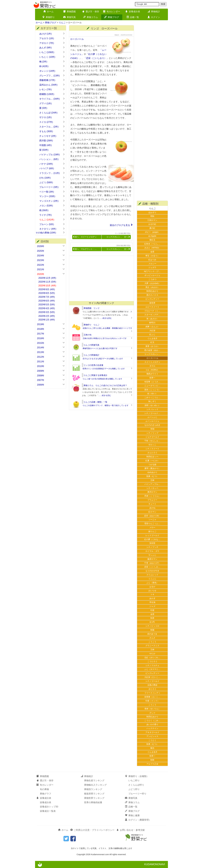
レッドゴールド (152, 535)
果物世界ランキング (94, 798)
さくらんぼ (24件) (52, 113)
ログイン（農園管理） (138, 820)
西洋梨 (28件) (52, 140)
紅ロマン (152, 512)
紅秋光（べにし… (152, 244)
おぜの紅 (152, 224)
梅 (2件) (52, 62)
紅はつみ (152, 260)
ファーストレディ (152, 693)
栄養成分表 (133, 12)
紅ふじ (152, 334)
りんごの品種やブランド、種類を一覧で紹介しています (106, 405)
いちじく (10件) (52, 57)
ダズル (152, 366)
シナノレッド (152, 409)
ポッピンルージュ (152, 275)
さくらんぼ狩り (136, 785)
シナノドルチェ (152, 665)
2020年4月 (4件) (47, 308)
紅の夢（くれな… (152, 539)
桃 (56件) (52, 210)
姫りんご (152, 531)
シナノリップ (152, 433)
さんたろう (152, 453)
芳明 (152, 429)
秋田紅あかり (152, 291)
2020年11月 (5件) (47, 282)
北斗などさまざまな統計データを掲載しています (103, 359)
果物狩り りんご (91, 325)
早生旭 (152, 602)
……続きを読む (105, 318)
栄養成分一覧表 (48, 811)
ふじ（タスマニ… (152, 669)
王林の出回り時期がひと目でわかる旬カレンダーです (105, 338)
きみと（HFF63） (152, 248)
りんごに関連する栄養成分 (95, 375)
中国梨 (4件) (52, 145)
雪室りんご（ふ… (152, 523)
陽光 (152, 748)
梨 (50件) (52, 150)
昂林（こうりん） (152, 496)
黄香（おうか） (152, 346)
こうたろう (152, 661)
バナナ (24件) (52, 164)
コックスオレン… (152, 354)
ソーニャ (152, 520)
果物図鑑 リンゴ (91, 308)
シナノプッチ (152, 547)
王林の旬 (87, 335)
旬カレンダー (112, 12)
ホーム (48, 12)
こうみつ (152, 279)
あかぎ (152, 598)
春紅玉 (152, 240)
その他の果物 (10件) (50, 233)
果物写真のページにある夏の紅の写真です (100, 348)
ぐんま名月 (152, 338)
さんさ (152, 638)
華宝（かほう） (152, 256)
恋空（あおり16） (152, 516)
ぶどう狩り (134, 789)
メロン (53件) (52, 206)
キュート (152, 504)
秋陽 (152, 630)
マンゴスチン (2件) (52, 201)
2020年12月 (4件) (47, 278)
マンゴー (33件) (52, 196)
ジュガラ (152, 267)
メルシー (152, 264)
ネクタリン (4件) (52, 229)
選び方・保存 (91, 12)
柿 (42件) (52, 66)
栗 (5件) (52, 108)
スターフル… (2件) (52, 127)
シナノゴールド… (152, 413)
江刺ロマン (152, 220)
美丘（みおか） (152, 287)
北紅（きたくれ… (152, 657)
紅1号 (152, 622)
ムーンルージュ (152, 421)
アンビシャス (152, 736)
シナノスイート (152, 449)
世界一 (152, 378)
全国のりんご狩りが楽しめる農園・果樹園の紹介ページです (107, 328)
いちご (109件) (52, 52)
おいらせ (152, 591)
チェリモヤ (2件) (52, 136)
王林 (152, 480)
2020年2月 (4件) (47, 316)
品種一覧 (133, 17)
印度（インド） (152, 701)
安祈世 (152, 543)
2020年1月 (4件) (47, 320)
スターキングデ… (152, 315)
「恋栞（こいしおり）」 (96, 58)
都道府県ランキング (94, 794)
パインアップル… (152, 484)
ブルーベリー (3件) (52, 187)
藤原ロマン (152, 559)
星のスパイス (152, 295)
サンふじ (152, 555)
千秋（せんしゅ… (152, 441)
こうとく (152, 740)
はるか (152, 587)
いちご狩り (134, 780)
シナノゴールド (152, 681)
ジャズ (152, 606)
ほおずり (152, 212)
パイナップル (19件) (52, 154)
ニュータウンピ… (152, 386)
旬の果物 (44, 789)
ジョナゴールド (152, 437)
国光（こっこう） (152, 390)
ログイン (154, 17)
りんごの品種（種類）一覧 (95, 402)
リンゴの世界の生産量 (93, 365)
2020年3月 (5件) (47, 312)
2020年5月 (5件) (47, 305)
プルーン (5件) (52, 224)
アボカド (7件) (52, 43)
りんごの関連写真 (91, 345)
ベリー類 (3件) (52, 192)
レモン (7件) (52, 89)
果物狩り (48, 17)
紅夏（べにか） (152, 461)
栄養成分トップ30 (49, 807)
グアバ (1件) (52, 103)
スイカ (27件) (52, 122)
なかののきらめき (152, 425)
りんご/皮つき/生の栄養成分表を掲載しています (102, 379)
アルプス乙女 (152, 764)
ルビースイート (152, 307)
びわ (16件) (52, 178)
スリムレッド (152, 575)
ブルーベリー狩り (137, 794)
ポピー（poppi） (152, 232)
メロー (152, 527)
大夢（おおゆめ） (152, 283)
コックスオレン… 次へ (118, 237)
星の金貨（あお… (152, 350)
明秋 (152, 216)
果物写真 (70, 17)
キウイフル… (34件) (52, 99)
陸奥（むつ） (152, 476)
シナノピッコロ (152, 626)
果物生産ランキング (94, 780)
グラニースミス (152, 646)
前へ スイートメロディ (85, 237)
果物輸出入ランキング (95, 785)
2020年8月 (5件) (47, 293)
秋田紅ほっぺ (152, 457)
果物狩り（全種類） (137, 776)
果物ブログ (112, 17)
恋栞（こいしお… (152, 567)
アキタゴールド (152, 732)
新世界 (152, 303)
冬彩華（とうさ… (152, 382)
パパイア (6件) (52, 168)
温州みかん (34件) (52, 85)
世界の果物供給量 (93, 802)
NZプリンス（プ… (152, 271)
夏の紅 (152, 228)
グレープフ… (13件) (52, 76)
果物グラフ (46, 794)
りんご (62, 23)
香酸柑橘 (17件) (52, 80)
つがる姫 (152, 464)
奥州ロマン (152, 492)
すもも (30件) (52, 131)
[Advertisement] (100, 278)
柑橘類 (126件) (52, 94)
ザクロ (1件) (52, 117)
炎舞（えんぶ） (152, 327)
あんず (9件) (52, 48)
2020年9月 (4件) (47, 289)
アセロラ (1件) (52, 38)
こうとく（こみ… (152, 720)
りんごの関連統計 (91, 355)
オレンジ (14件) (52, 71)
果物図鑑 (70, 12)
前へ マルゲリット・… (85, 249)
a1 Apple (152, 236)
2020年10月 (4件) (47, 286)
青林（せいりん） (152, 709)
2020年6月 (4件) (47, 301)
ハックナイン (152, 728)
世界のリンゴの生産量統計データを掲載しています (104, 369)
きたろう (152, 689)
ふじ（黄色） (152, 583)
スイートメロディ (152, 362)
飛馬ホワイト (152, 374)
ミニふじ (152, 579)
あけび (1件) (52, 34)
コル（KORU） (152, 370)
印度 (152, 610)
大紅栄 (152, 331)
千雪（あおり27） (152, 563)
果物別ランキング (93, 789)
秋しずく (152, 401)
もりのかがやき (152, 571)
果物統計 (154, 12)
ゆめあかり (152, 472)
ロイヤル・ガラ (152, 551)
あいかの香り (152, 724)
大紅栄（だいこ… (152, 677)
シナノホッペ (152, 488)
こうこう (152, 642)
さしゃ (152, 713)
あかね (152, 508)
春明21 (152, 323)
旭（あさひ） (152, 319)
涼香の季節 (152, 685)
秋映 (152, 760)
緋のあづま (152, 634)
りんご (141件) (52, 220)
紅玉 (152, 342)
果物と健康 (132, 815)
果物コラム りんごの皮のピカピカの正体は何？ (105, 385)
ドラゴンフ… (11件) (52, 173)
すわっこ (152, 445)
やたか (152, 654)
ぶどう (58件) (52, 182)
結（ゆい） (152, 393)
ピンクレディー (152, 299)
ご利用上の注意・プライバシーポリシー (92, 830)
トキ (152, 594)
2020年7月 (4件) (47, 297)
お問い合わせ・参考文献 (131, 830)
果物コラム (91, 17)
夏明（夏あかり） (152, 468)
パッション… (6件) (52, 159)
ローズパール (77, 39)
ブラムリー (152, 500)
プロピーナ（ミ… (152, 311)
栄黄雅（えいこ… (152, 697)
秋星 (152, 618)
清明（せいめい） (152, 405)
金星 (152, 252)
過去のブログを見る (120, 225)
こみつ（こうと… (152, 397)
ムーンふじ (152, 417)
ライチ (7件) (52, 215)
